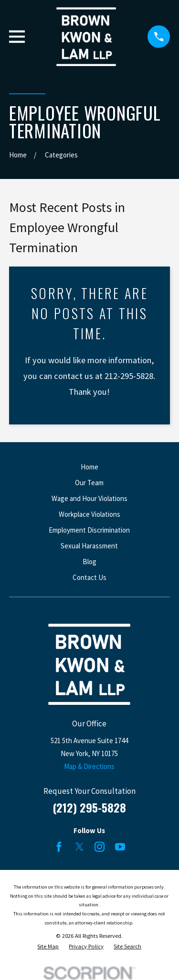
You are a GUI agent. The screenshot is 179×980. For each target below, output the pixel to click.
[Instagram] (100, 847)
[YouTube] (120, 847)
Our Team (89, 483)
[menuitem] (48, 947)
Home (89, 467)
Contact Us (89, 577)
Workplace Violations (89, 514)
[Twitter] (79, 847)
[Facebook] (59, 847)
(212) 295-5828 (89, 807)
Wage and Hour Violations (89, 498)
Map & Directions (89, 766)
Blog (89, 562)
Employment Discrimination (89, 530)
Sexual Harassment (89, 546)
